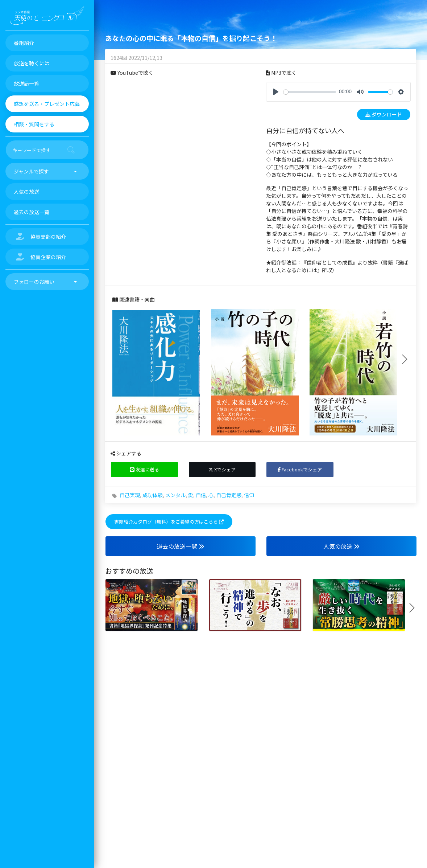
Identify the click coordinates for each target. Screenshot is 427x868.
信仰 (249, 495)
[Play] (276, 92)
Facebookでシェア (300, 469)
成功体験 (153, 495)
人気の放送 (341, 546)
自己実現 (130, 495)
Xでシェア (222, 469)
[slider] (310, 92)
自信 (201, 495)
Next (407, 359)
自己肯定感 (229, 495)
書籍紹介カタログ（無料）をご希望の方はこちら (169, 522)
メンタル (175, 495)
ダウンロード (384, 114)
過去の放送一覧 (181, 546)
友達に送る (144, 469)
